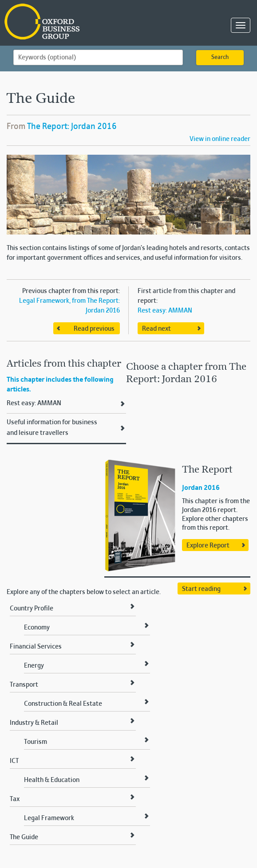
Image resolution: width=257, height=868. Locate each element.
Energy (34, 666)
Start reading (201, 589)
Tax (15, 799)
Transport (24, 685)
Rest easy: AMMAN (165, 311)
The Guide (24, 837)
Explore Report (208, 546)
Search (220, 58)
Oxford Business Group (93, 22)
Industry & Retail (34, 723)
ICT (14, 761)
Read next (156, 329)
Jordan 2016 (201, 488)
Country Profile (32, 609)
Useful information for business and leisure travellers (52, 428)
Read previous (94, 329)
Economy (37, 628)
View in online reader (220, 139)
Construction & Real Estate (63, 704)
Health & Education (52, 780)
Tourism (36, 742)
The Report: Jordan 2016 (72, 127)
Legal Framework (49, 818)
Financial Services (36, 647)
